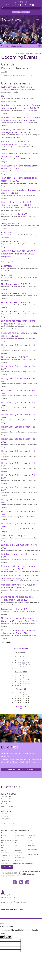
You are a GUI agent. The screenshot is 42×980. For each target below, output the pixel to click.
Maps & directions (22, 902)
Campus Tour (5, 853)
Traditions (31, 840)
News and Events (21, 53)
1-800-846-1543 (21, 2)
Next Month (21, 706)
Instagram (27, 882)
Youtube (21, 882)
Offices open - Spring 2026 (14, 536)
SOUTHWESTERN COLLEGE (15, 909)
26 (21, 667)
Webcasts (30, 852)
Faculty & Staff (6, 801)
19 (21, 665)
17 (15, 665)
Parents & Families (7, 806)
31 (21, 686)
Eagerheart (6, 232)
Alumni (3, 845)
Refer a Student (19, 853)
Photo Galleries (19, 848)
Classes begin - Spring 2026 (15, 609)
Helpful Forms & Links (21, 835)
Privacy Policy (6, 819)
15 (29, 663)
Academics (4, 835)
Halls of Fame (5, 860)
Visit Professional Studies (10, 824)
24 (15, 667)
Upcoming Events (34, 53)
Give (26, 12)
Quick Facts (18, 850)
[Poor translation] (8, 937)
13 (23, 663)
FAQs (3, 858)
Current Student (6, 799)
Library (17, 840)
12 (21, 663)
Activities (4, 838)
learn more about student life (21, 769)
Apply (16, 12)
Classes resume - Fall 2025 (14, 214)
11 (18, 663)
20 (23, 665)
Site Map (4, 814)
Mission (17, 843)
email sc (7, 867)
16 (13, 665)
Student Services (32, 835)
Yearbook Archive (33, 854)
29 (29, 667)
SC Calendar (28, 5)
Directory (17, 5)
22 (29, 665)
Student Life (31, 833)
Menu (38, 20)
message (14, 902)
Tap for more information (11, 46)
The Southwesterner (34, 838)
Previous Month (21, 649)
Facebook (15, 882)
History (17, 838)
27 (24, 667)
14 (26, 663)
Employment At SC (6, 855)
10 (15, 663)
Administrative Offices (7, 840)
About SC (4, 833)
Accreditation (6, 816)
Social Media (18, 860)
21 (26, 665)
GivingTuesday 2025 (11, 223)
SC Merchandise (19, 858)
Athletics (4, 850)
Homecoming (19, 833)
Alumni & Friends (7, 804)
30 (13, 669)
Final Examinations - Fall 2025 (16, 284)
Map (8, 5)
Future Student (6, 796)
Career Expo (7, 96)
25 (18, 667)
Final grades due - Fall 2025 (15, 357)
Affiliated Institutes (6, 848)
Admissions (4, 843)
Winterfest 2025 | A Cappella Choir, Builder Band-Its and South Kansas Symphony (18, 254)
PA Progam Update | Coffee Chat (17, 87)
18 (18, 665)
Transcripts (31, 843)
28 (26, 667)
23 (13, 667)
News (16, 845)
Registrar (17, 855)
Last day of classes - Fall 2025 (15, 242)
